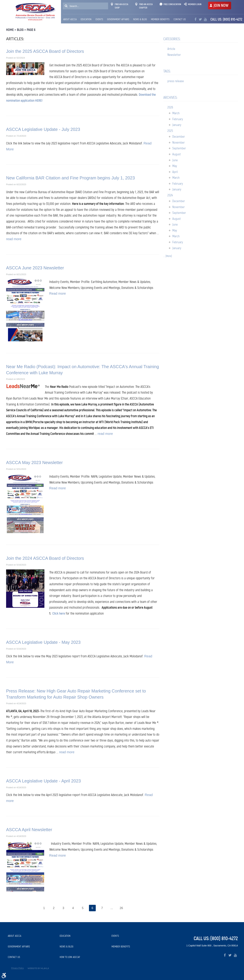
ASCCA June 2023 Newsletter (35, 268)
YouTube (205, 19)
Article (171, 49)
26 (121, 908)
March (176, 113)
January (177, 125)
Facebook (195, 19)
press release (176, 81)
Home (10, 30)
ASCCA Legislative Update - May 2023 (43, 642)
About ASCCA (70, 19)
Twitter (200, 19)
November (179, 142)
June (175, 160)
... (112, 908)
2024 (170, 195)
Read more (58, 293)
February (178, 119)
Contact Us (180, 19)
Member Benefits (160, 19)
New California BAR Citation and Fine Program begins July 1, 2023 (70, 178)
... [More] (168, 256)
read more (14, 239)
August (177, 154)
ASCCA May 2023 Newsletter (34, 463)
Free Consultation (172, 4)
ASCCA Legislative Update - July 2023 (43, 129)
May (175, 166)
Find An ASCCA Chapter (144, 6)
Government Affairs (118, 19)
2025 (170, 131)
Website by (38, 968)
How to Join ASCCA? (70, 957)
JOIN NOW (221, 5)
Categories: (172, 39)
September (179, 148)
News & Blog (140, 19)
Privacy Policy (18, 968)
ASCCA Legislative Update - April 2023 (43, 781)
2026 (170, 107)
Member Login (195, 4)
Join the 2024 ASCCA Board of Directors (45, 558)
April (175, 172)
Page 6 (31, 30)
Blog (20, 30)
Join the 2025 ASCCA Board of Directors (45, 51)
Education (86, 19)
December (179, 137)
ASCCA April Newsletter (29, 830)
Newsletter (174, 55)
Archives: (170, 98)
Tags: (167, 71)
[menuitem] (71, 19)
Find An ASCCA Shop (120, 6)
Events (99, 19)
